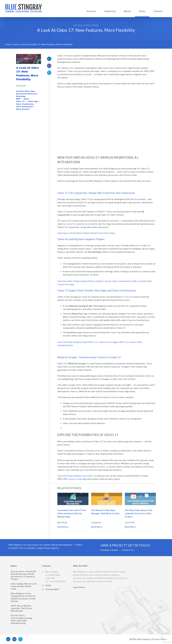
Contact (158, 11)
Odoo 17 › (21, 101)
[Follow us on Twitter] (20, 639)
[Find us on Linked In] (8, 639)
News (142, 11)
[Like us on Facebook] (14, 639)
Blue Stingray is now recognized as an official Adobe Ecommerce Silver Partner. (23, 597)
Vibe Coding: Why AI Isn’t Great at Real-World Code (24, 586)
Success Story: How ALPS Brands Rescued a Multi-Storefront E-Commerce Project (24, 575)
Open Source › (23, 109)
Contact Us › (128, 550)
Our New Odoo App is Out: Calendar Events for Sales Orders (139, 513)
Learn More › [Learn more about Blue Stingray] (80, 587)
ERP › (19, 99)
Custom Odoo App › (26, 91)
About (127, 11)
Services (91, 11)
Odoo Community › (26, 104)
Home (8, 44)
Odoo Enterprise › (25, 107)
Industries (110, 11)
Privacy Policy (159, 639)
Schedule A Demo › (110, 550)
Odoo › (27, 99)
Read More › (63, 527)
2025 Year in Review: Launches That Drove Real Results (21, 608)
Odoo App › (34, 101)
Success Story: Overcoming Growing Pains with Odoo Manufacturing (22, 619)
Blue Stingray (144, 639)
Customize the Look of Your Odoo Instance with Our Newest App (72, 513)
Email (48, 585)
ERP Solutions (82, 25)
